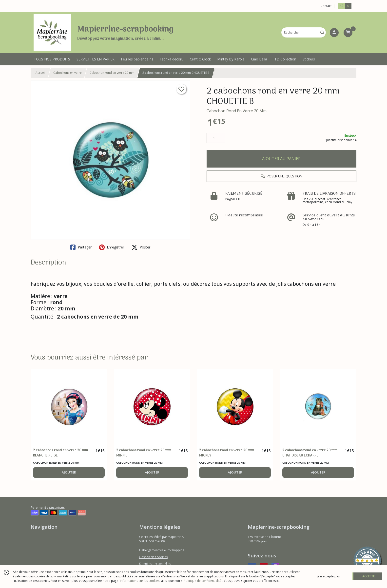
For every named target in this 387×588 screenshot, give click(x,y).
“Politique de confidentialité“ (203, 581)
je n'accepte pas (328, 576)
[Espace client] (334, 33)
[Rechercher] (322, 32)
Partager (81, 247)
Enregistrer (112, 247)
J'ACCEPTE (368, 576)
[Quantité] (216, 138)
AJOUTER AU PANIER (281, 159)
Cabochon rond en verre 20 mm (112, 73)
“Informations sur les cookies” (140, 581)
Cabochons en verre (68, 73)
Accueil (40, 73)
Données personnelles (155, 564)
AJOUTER (69, 472)
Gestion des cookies (153, 557)
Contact (326, 6)
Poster (141, 247)
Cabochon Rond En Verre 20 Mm (237, 111)
